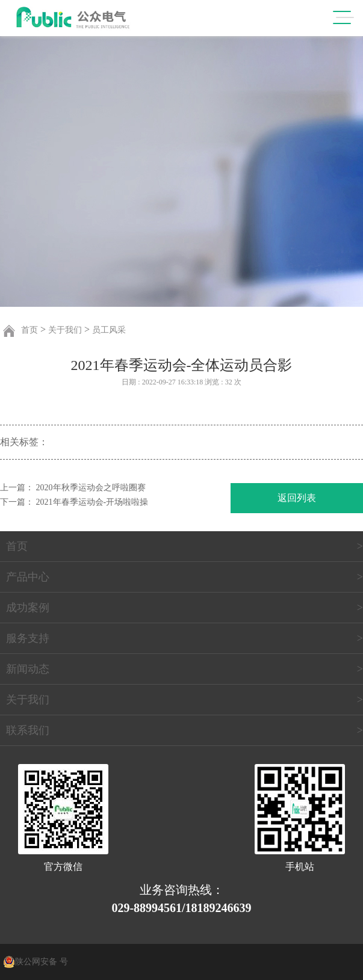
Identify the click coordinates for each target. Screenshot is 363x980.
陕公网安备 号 (42, 962)
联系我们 (28, 730)
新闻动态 (28, 669)
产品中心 (28, 577)
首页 (29, 330)
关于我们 (65, 330)
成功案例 (28, 608)
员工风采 (109, 330)
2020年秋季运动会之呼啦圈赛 (91, 488)
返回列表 (297, 498)
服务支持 (28, 638)
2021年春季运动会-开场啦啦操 (92, 502)
